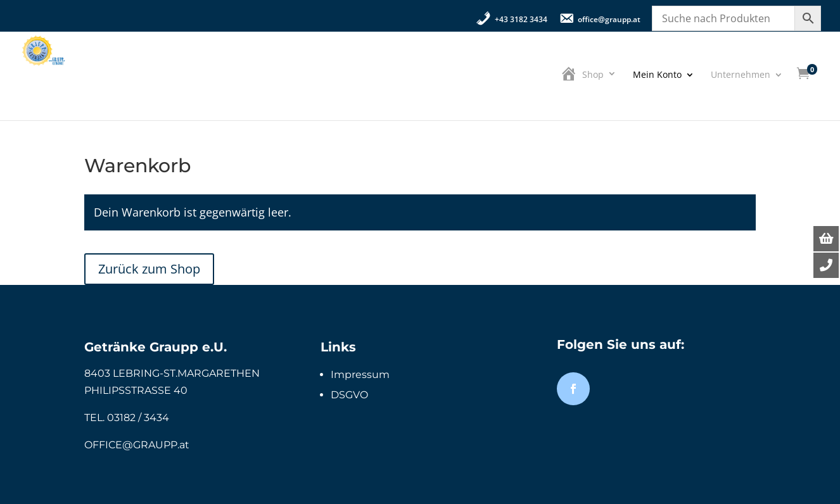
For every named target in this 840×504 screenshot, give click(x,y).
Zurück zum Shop (149, 269)
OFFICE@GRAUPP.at (137, 445)
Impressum (360, 375)
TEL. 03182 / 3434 (127, 418)
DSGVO (349, 395)
